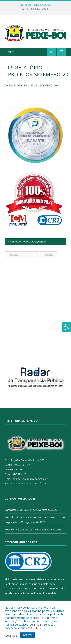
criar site (28, 579)
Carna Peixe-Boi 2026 (35, 9)
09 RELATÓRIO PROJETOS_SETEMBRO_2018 (32, 85)
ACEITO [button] (27, 635)
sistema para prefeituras (51, 579)
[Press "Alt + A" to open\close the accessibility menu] (66, 327)
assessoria (31, 584)
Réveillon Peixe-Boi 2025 (19, 529)
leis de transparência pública (21, 593)
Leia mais (36, 624)
